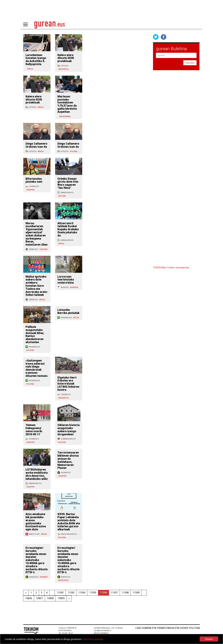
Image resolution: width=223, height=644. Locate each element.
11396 (104, 593)
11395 (93, 593)
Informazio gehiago (93, 639)
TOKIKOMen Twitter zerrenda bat (171, 268)
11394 (82, 593)
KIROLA (30, 69)
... (52, 593)
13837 (39, 598)
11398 (125, 593)
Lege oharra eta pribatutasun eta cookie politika (168, 628)
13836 (29, 598)
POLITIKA (73, 151)
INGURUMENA (65, 117)
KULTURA (62, 196)
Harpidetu (190, 63)
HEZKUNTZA (63, 69)
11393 (71, 593)
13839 (61, 598)
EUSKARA (44, 577)
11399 (136, 593)
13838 (50, 598)
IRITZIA (76, 318)
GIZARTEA (30, 190)
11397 (114, 593)
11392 (60, 593)
